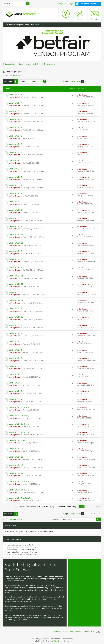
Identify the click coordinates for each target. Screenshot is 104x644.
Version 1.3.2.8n (16, 251)
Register (62, 4)
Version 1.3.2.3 (15, 333)
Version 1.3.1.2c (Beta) (19, 416)
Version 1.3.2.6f (16, 284)
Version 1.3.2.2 (15, 342)
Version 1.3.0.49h (17, 473)
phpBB (43, 638)
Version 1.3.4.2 (15, 119)
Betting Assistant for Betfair (30, 64)
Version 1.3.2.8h (16, 259)
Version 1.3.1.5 (15, 391)
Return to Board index (13, 519)
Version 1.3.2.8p (16, 235)
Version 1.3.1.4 (15, 399)
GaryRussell (16, 97)
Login (71, 4)
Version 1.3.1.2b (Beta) (19, 424)
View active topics (32, 25)
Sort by (57, 506)
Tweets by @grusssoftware (81, 563)
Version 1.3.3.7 (15, 161)
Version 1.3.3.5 (15, 177)
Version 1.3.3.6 (15, 169)
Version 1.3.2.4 (15, 325)
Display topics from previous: (31, 506)
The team (57, 631)
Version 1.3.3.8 (15, 152)
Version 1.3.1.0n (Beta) (19, 490)
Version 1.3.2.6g (16, 276)
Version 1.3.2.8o (16, 243)
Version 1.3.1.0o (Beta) (19, 482)
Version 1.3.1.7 (15, 375)
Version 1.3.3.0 (15, 210)
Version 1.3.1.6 (15, 383)
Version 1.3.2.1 (15, 350)
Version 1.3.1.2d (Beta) (19, 407)
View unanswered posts (14, 25)
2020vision (17, 76)
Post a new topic (10, 82)
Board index (10, 64)
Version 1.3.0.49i (16, 465)
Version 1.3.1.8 (15, 366)
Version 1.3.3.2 (15, 202)
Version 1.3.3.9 (15, 144)
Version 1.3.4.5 (15, 95)
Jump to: (56, 519)
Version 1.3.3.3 (15, 193)
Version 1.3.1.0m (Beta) (19, 498)
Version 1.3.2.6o (16, 268)
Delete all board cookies (71, 631)
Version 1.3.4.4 (15, 103)
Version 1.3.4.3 (15, 111)
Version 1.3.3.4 (15, 185)
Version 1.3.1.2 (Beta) (18, 440)
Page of (75, 81)
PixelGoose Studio (62, 641)
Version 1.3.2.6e (16, 292)
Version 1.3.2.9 (15, 218)
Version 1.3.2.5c (16, 317)
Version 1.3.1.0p (16, 457)
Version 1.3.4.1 (15, 128)
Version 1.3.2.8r (16, 226)
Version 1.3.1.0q (16, 449)
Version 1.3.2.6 (15, 309)
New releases (50, 64)
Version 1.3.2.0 (15, 358)
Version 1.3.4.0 (15, 136)
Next (98, 507)
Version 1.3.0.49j (16, 300)
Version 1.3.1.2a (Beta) (19, 432)
